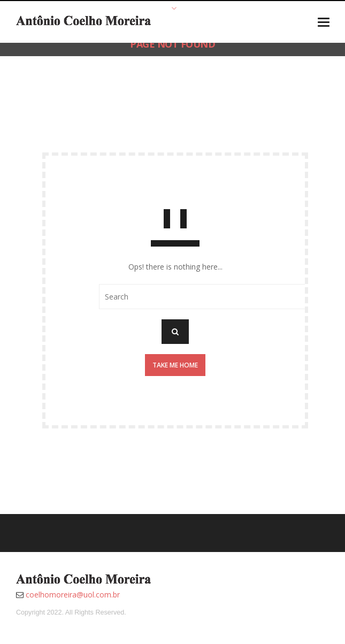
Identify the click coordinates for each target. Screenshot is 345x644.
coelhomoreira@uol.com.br (73, 595)
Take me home (175, 365)
